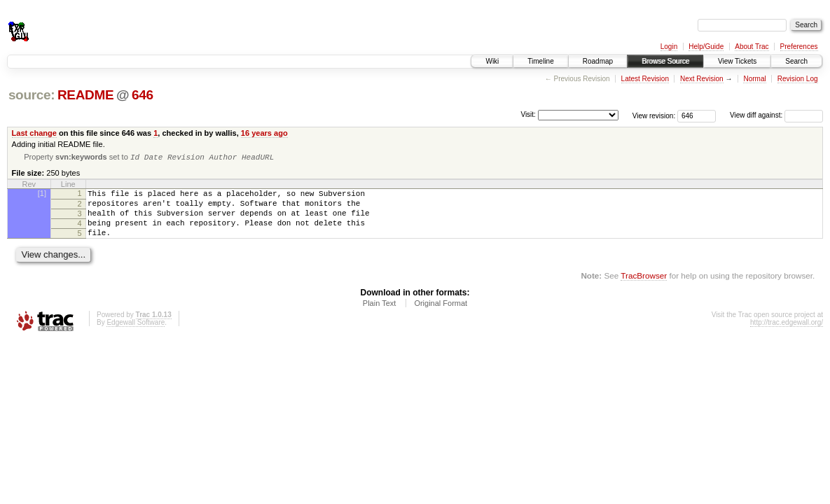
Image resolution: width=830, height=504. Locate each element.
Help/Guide (706, 47)
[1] (42, 195)
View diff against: (776, 115)
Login (669, 47)
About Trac (752, 47)
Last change (34, 133)
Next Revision (702, 79)
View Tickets (737, 61)
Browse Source (665, 61)
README (85, 95)
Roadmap (598, 61)
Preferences (799, 47)
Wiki (492, 61)
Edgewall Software (136, 334)
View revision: (654, 115)
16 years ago (264, 133)
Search (796, 61)
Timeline (540, 61)
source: (32, 95)
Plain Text (380, 315)
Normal (754, 79)
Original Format (441, 315)
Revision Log (798, 79)
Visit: (528, 114)
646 (143, 95)
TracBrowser (644, 287)
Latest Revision (645, 79)
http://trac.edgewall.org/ (787, 334)
